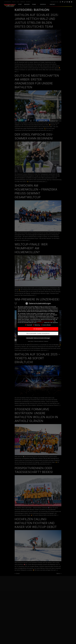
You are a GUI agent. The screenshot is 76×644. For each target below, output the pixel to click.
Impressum (46, 341)
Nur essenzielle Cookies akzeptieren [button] (38, 334)
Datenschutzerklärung (48, 321)
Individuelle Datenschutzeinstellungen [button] (38, 338)
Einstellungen (40, 323)
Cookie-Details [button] (31, 341)
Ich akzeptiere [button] (38, 329)
